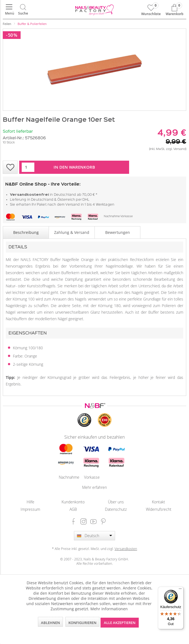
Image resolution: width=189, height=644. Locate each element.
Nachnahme (112, 216)
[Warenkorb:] (174, 10)
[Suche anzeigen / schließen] (23, 10)
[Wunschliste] (151, 10)
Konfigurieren (82, 623)
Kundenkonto (73, 502)
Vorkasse (127, 216)
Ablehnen (50, 623)
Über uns (116, 502)
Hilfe (30, 502)
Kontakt (159, 502)
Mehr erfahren (94, 487)
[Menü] (9, 10)
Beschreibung (26, 232)
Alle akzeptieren (120, 623)
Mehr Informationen (109, 609)
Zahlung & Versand (72, 232)
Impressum (30, 509)
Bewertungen (118, 232)
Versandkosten (126, 549)
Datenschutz (116, 509)
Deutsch (92, 536)
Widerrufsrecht (159, 509)
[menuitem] (9, 10)
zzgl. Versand (176, 149)
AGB (73, 509)
